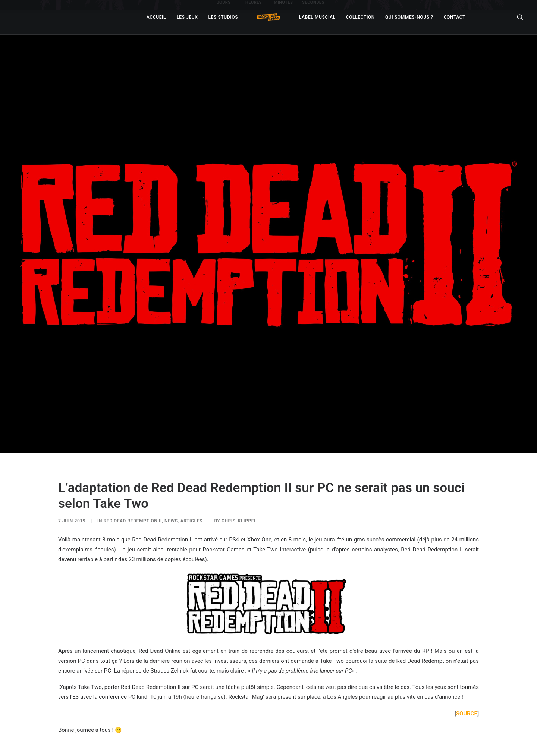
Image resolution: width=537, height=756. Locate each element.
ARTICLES (191, 519)
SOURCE (467, 711)
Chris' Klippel (239, 519)
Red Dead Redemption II (133, 519)
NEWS (171, 519)
